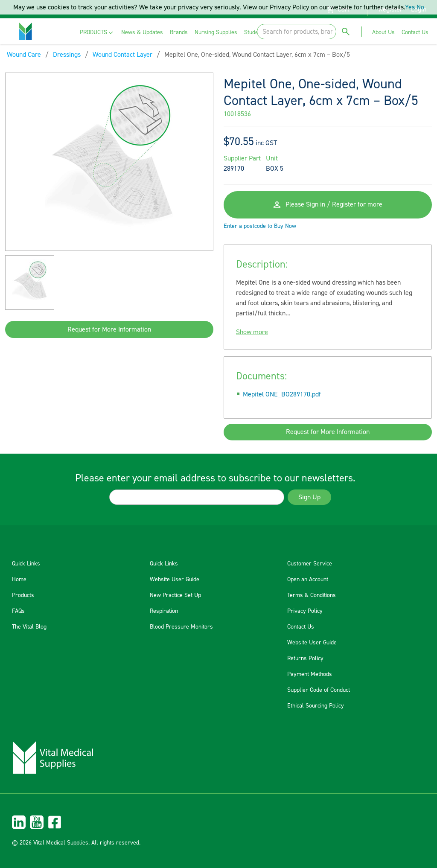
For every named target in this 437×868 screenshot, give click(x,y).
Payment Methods (310, 674)
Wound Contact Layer (122, 55)
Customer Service (310, 564)
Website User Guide (175, 580)
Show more (252, 332)
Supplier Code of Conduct (319, 690)
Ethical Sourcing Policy (316, 706)
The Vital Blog (29, 627)
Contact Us (301, 627)
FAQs (18, 611)
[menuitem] (97, 33)
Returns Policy (305, 658)
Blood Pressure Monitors (181, 627)
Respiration (164, 611)
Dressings (67, 55)
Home (19, 580)
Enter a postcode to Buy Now (260, 226)
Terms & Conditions (312, 595)
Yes (410, 7)
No (420, 7)
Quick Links (26, 564)
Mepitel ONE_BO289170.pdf (282, 394)
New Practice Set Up (175, 595)
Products (23, 595)
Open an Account (308, 580)
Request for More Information (109, 329)
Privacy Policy (305, 611)
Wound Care (24, 55)
